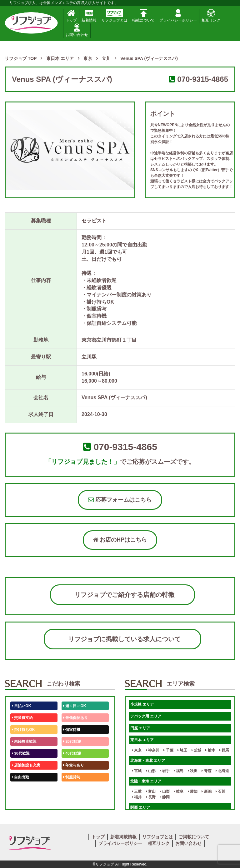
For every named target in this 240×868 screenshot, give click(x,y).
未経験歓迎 (74, 789)
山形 (151, 771)
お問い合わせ (77, 30)
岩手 (165, 771)
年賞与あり (74, 765)
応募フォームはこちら (120, 500)
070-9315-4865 (203, 79)
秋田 (193, 771)
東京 (137, 750)
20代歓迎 (72, 742)
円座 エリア (140, 728)
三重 (137, 791)
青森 (206, 771)
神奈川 (153, 750)
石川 (220, 791)
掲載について (143, 16)
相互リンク (211, 16)
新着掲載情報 (123, 837)
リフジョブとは (114, 16)
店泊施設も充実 (26, 765)
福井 (137, 797)
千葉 (168, 750)
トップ (71, 16)
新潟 (206, 791)
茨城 (196, 750)
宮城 (137, 771)
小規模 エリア (142, 704)
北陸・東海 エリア (146, 781)
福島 (179, 771)
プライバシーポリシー (178, 16)
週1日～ (71, 801)
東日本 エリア (142, 740)
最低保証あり (75, 718)
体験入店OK (23, 801)
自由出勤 (20, 777)
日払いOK (21, 706)
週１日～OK (75, 706)
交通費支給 (22, 718)
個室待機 (72, 730)
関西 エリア (140, 807)
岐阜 (179, 791)
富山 (151, 791)
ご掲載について (194, 837)
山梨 (165, 791)
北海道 (222, 771)
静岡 (165, 797)
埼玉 (182, 750)
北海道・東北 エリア (148, 761)
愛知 (193, 791)
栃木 (210, 750)
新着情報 (89, 16)
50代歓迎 (21, 789)
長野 (151, 797)
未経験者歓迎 (24, 742)
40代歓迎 (72, 753)
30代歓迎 (21, 753)
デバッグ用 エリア (146, 716)
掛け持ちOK (23, 730)
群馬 (224, 750)
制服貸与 (72, 777)
